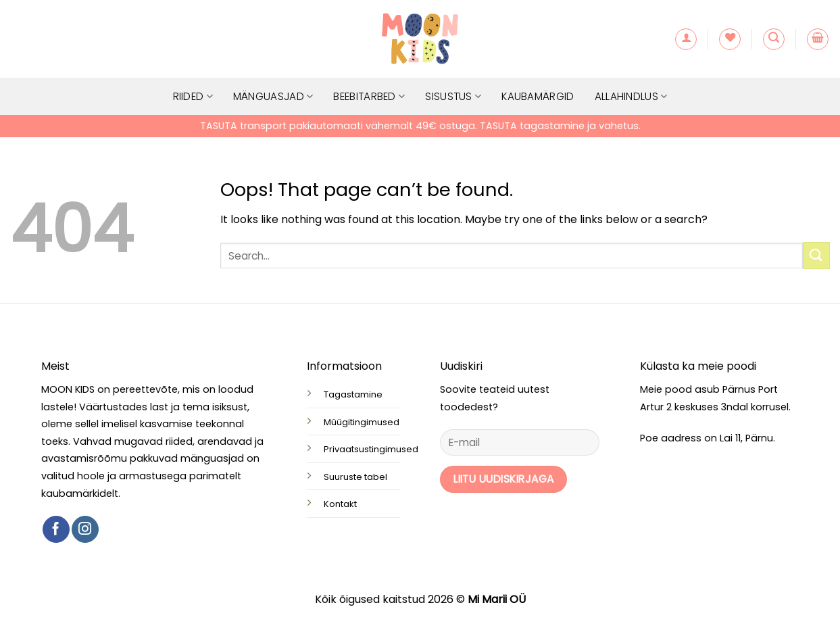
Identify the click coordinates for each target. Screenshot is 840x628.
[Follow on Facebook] (56, 529)
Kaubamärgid (538, 96)
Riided (193, 96)
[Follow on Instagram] (85, 529)
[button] (686, 39)
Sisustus (453, 96)
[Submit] (816, 255)
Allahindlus (631, 96)
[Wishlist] (730, 39)
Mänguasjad (273, 96)
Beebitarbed (369, 96)
